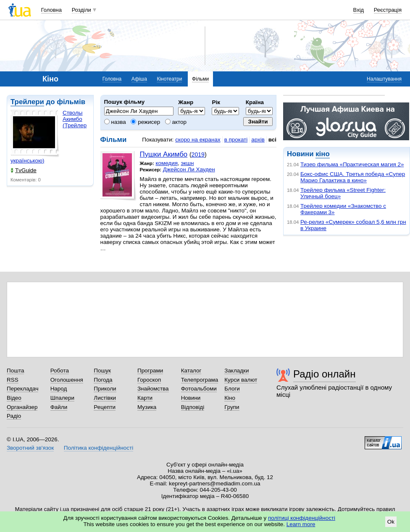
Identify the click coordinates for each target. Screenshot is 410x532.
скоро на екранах (198, 140)
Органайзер (22, 407)
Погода (103, 380)
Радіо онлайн (325, 374)
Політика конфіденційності (99, 448)
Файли (59, 407)
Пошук (102, 371)
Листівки (105, 398)
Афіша (139, 79)
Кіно (230, 398)
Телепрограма (200, 380)
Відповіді (193, 407)
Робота (60, 371)
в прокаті (236, 140)
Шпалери (62, 398)
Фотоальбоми (199, 389)
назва (115, 122)
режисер (145, 122)
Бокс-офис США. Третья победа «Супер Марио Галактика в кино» (353, 177)
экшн (187, 163)
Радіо (14, 416)
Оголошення (67, 380)
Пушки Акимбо (164, 154)
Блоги (232, 389)
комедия (167, 163)
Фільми (200, 79)
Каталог (191, 371)
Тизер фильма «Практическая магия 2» (352, 164)
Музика (147, 407)
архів (258, 140)
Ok (391, 522)
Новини (191, 398)
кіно (322, 154)
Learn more (301, 524)
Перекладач (22, 389)
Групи (232, 407)
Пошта (15, 371)
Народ (59, 389)
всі (272, 140)
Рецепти (105, 407)
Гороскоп (149, 380)
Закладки (237, 371)
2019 (198, 155)
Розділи (81, 10)
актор (176, 122)
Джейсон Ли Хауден (189, 169)
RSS (13, 380)
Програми (150, 371)
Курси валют (241, 380)
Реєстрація (388, 10)
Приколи (105, 389)
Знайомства (153, 389)
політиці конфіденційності (302, 518)
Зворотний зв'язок (30, 448)
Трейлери (27, 102)
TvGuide (24, 170)
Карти (145, 398)
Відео (14, 398)
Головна (51, 10)
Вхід (359, 10)
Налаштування (384, 79)
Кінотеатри (169, 79)
